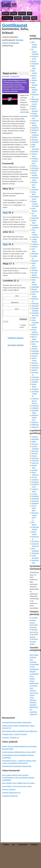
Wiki (30, 13)
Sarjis (34, 18)
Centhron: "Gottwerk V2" (11, 737)
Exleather (35, 151)
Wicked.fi (35, 422)
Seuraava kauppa (16, 345)
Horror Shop (34, 632)
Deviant (34, 456)
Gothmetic (35, 168)
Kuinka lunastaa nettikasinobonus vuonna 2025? (19, 752)
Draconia (35, 139)
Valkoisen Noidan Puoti (35, 418)
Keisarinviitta (36, 218)
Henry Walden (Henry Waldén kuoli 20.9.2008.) (34, 681)
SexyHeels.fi (36, 541)
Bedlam (34, 80)
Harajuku (35, 170)
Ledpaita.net (36, 244)
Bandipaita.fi (36, 439)
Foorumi (22, 13)
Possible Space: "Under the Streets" (15, 734)
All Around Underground (36, 52)
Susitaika (35, 382)
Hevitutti (35, 470)
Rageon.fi (35, 334)
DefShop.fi (35, 130)
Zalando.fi (35, 427)
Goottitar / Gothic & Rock (35, 161)
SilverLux (35, 363)
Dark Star (35, 451)
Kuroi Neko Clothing (35, 232)
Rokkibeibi (35, 353)
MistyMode (35, 287)
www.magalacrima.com (28, 112)
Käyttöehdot (23, 845)
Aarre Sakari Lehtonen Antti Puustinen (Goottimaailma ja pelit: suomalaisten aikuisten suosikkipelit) (35, 664)
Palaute (26, 18)
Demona (35, 453)
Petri (5, 213)
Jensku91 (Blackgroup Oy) (34, 707)
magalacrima (15, 76)
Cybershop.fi (36, 121)
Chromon (35, 444)
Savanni (35, 356)
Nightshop (35, 303)
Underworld (36, 406)
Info (14, 845)
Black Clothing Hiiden (35, 90)
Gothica (34, 166)
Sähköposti (15, 302)
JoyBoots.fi (36, 480)
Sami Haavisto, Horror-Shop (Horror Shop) (34, 693)
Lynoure (35, 494)
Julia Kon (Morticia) (9, 789)
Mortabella (35, 496)
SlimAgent (35, 368)
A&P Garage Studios (34, 44)
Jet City (34, 477)
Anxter (34, 61)
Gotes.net (35, 463)
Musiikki (18, 18)
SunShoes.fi (36, 377)
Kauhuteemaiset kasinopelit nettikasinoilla (17, 722)
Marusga (35, 270)
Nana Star (35, 501)
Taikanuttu (35, 553)
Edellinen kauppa (16, 338)
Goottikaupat (7, 18)
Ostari (34, 318)
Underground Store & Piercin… (36, 401)
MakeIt (34, 268)
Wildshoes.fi (36, 425)
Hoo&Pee (35, 189)
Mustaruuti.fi (36, 292)
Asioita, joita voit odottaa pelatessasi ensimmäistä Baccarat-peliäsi (19, 748)
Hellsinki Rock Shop (35, 185)
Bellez (34, 442)
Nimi (17, 296)
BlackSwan (36, 99)
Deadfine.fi (35, 128)
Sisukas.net (36, 365)
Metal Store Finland (34, 282)
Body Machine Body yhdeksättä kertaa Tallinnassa (20, 731)
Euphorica (35, 458)
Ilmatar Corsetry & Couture (35, 204)
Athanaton (35, 64)
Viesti (17, 309)
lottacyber (15, 43)
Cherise (34, 113)
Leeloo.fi (35, 246)
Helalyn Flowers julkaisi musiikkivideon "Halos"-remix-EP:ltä (19, 727)
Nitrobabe (35, 306)
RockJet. (35, 349)
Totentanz (35, 389)
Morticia (34, 289)
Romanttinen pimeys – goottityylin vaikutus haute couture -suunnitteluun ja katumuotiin (19, 762)
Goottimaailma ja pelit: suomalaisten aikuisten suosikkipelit (18, 756)
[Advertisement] (15, 59)
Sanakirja (34, 845)
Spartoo (34, 370)
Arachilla (35, 437)
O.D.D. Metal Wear (34, 508)
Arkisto (14, 13)
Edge (34, 144)
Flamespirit (36, 460)
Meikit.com (35, 277)
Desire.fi (35, 137)
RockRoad (35, 351)
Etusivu (6, 13)
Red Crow (35, 341)
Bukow (34, 106)
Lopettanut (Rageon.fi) (10, 796)
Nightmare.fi (36, 503)
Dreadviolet (36, 142)
